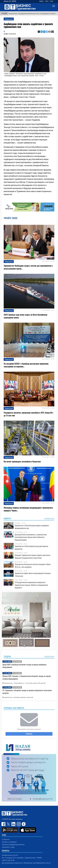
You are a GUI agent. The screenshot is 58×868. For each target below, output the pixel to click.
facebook (4, 824)
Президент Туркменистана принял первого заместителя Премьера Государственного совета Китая (32, 556)
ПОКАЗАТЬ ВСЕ (49, 518)
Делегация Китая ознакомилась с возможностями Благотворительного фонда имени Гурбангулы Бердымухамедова (31, 537)
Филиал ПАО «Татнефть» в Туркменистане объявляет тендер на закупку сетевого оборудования (27, 677)
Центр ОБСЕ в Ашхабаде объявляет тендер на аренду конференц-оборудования (25, 666)
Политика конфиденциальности (13, 845)
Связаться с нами (8, 847)
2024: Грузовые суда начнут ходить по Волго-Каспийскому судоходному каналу (25, 316)
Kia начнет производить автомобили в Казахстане (22, 462)
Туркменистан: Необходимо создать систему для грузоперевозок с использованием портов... (28, 267)
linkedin (13, 824)
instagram (18, 824)
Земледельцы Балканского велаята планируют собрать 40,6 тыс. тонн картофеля (33, 566)
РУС (52, 1)
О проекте (6, 839)
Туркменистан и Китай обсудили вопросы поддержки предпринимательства (32, 527)
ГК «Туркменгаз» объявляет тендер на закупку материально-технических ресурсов (27, 692)
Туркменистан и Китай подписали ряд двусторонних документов (31, 548)
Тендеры (7, 656)
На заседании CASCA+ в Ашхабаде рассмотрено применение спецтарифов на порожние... (26, 365)
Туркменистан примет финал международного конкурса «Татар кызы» (33, 575)
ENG (41, 1)
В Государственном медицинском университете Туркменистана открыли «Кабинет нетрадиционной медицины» (31, 585)
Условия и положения (9, 842)
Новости (7, 518)
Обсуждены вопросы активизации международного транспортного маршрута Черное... (28, 509)
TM (47, 1)
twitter (9, 824)
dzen (23, 824)
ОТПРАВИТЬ (29, 734)
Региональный (9, 19)
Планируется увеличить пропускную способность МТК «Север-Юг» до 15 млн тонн (29, 414)
